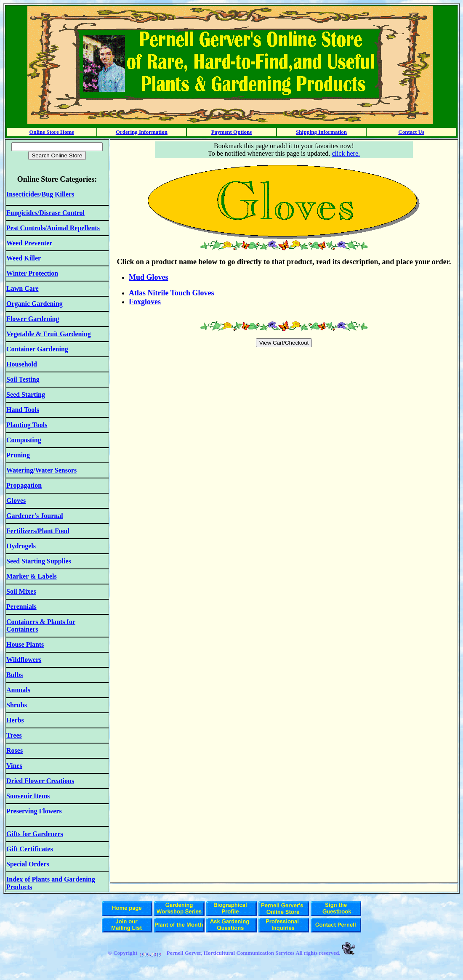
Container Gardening (37, 349)
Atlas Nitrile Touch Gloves (172, 293)
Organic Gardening (35, 304)
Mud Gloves (149, 277)
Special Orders (28, 864)
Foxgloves (145, 302)
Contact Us (411, 132)
